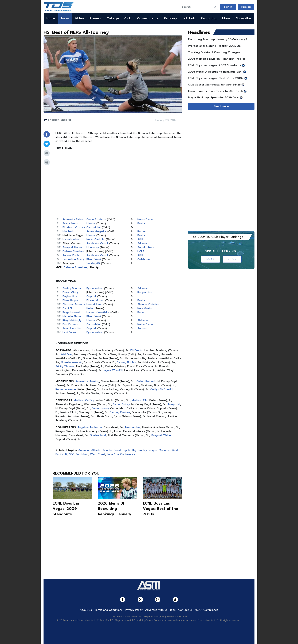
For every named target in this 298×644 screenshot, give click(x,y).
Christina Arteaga (74, 304)
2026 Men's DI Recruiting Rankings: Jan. (215, 72)
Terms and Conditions (109, 610)
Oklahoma (144, 259)
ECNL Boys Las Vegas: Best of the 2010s (160, 509)
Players (95, 18)
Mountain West (168, 450)
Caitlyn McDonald (161, 389)
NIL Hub (189, 18)
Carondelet (94, 227)
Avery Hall (174, 404)
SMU (140, 239)
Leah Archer (133, 427)
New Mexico (145, 308)
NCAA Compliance (207, 610)
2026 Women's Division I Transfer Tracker (217, 59)
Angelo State (146, 247)
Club (128, 18)
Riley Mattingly (72, 320)
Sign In (228, 7)
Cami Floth (69, 308)
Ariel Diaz (66, 354)
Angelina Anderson (90, 427)
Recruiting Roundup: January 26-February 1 (218, 39)
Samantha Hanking (87, 381)
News (65, 18)
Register (246, 7)
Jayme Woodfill (113, 370)
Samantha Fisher (73, 220)
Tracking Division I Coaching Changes (214, 52)
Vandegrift (93, 263)
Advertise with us (156, 610)
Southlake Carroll (97, 243)
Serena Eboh (71, 255)
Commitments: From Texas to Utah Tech (215, 91)
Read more (221, 106)
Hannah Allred (71, 239)
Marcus (91, 224)
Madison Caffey (84, 400)
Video (79, 18)
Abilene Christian (148, 304)
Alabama (143, 320)
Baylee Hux (70, 296)
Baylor (141, 224)
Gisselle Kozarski (72, 362)
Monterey (93, 247)
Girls (232, 259)
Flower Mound (95, 300)
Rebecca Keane (66, 389)
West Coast (98, 454)
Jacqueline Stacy (73, 259)
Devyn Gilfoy (71, 292)
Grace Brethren (96, 220)
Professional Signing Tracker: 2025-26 (214, 46)
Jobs (173, 610)
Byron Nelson (95, 288)
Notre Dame (145, 220)
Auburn (142, 328)
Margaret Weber (161, 435)
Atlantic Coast (112, 450)
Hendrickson (94, 304)
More (226, 18)
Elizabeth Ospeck (74, 227)
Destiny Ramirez (120, 412)
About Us (86, 610)
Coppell (91, 296)
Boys (210, 259)
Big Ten (137, 450)
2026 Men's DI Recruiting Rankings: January (115, 509)
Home (51, 18)
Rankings (171, 18)
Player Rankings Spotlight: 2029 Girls (213, 98)
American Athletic (90, 450)
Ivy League (150, 450)
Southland (82, 454)
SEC (72, 454)
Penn (141, 312)
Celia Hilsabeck (146, 381)
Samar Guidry (121, 404)
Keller (90, 308)
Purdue (142, 231)
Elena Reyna (70, 300)
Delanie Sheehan (73, 251)
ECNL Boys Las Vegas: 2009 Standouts (66, 509)
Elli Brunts (137, 350)
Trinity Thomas (65, 366)
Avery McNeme (72, 247)
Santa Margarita (96, 231)
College (113, 18)
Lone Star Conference (121, 454)
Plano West (94, 259)
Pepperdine (145, 292)
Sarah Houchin (72, 328)
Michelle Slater (72, 316)
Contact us (185, 610)
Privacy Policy (134, 610)
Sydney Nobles (126, 362)
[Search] (196, 7)
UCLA (141, 251)
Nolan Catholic (96, 239)
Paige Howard (71, 312)
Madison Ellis (140, 400)
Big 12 (127, 450)
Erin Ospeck (70, 324)
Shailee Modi (98, 435)
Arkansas (143, 243)
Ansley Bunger (72, 288)
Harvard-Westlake (98, 312)
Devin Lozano (100, 408)
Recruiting (209, 18)
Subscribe (244, 18)
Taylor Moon (70, 224)
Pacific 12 (61, 454)
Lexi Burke (69, 332)
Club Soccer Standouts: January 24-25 (214, 85)
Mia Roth (68, 231)
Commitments (148, 18)
